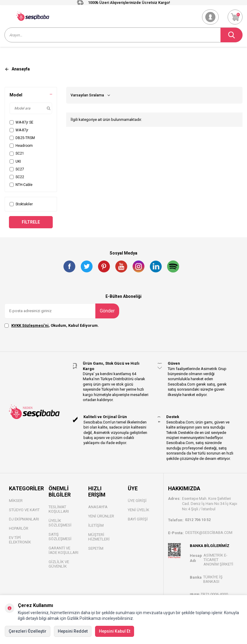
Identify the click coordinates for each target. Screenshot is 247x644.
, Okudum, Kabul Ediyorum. (52, 326)
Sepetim (96, 548)
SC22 (17, 177)
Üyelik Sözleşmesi (60, 523)
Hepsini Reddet (73, 631)
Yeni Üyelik (139, 510)
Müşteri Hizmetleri (99, 537)
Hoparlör (19, 528)
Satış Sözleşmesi (60, 537)
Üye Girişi (137, 501)
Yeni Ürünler (101, 516)
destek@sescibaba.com (209, 533)
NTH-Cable (21, 185)
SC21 (17, 153)
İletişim (96, 525)
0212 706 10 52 (198, 520)
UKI (15, 161)
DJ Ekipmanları (24, 519)
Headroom (21, 146)
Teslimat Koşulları (59, 509)
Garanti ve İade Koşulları (63, 550)
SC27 (17, 169)
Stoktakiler (21, 204)
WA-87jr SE (21, 122)
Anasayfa (98, 507)
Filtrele (31, 222)
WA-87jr (19, 130)
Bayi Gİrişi (138, 519)
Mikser (16, 501)
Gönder (107, 311)
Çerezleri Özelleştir (28, 631)
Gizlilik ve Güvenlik (59, 564)
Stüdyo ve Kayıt (24, 510)
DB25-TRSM (22, 138)
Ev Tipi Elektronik (20, 540)
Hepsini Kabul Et (115, 631)
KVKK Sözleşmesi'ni (30, 325)
